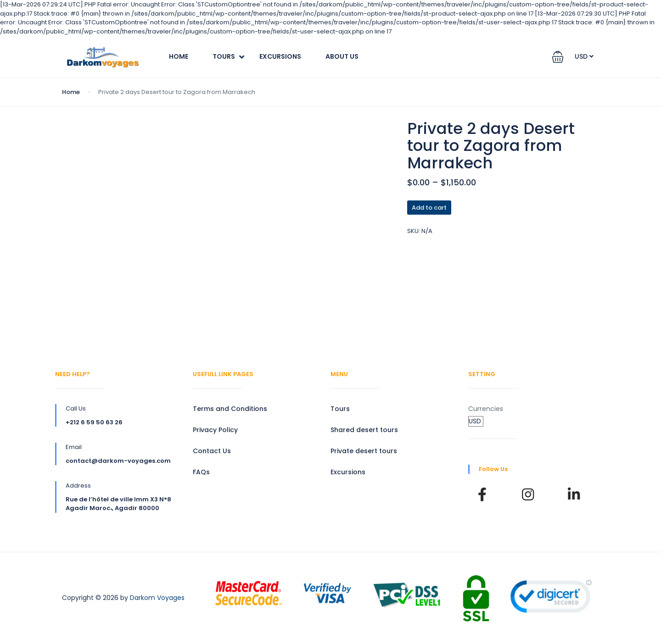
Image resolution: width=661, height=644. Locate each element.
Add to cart (429, 208)
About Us (342, 56)
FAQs (201, 472)
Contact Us (212, 451)
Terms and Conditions (230, 409)
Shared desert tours (364, 430)
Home (179, 56)
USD (584, 56)
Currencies (486, 409)
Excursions (280, 56)
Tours (224, 56)
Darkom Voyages (157, 598)
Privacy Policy (215, 430)
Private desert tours (364, 451)
